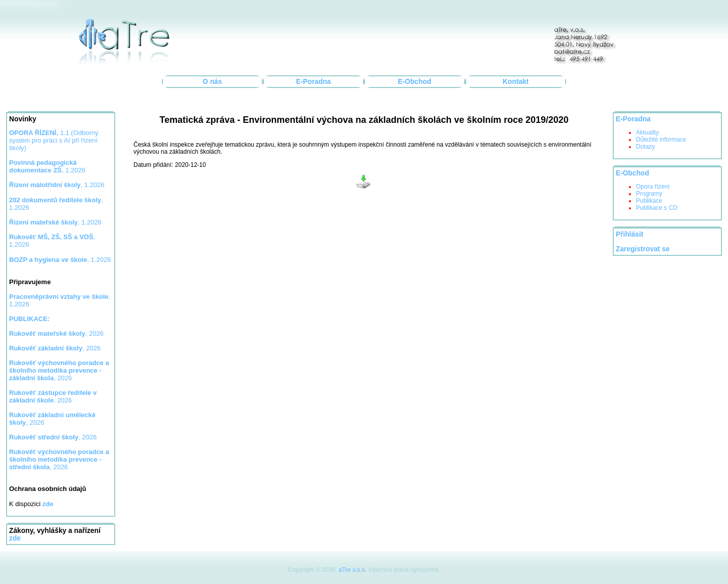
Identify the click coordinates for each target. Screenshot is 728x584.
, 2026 (56, 333)
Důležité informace (661, 140)
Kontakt (515, 82)
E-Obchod (415, 82)
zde (15, 538)
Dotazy (645, 147)
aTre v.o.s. (353, 570)
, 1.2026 (57, 185)
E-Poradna (314, 82)
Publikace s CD (657, 208)
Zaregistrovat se (643, 249)
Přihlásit (629, 234)
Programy (649, 194)
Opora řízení (653, 187)
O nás (212, 82)
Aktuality (647, 132)
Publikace (649, 201)
